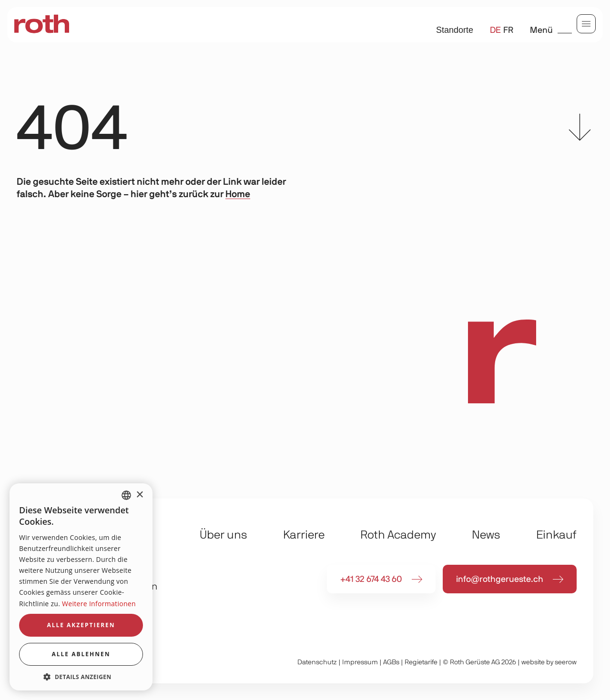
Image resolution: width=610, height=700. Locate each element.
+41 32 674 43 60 (371, 580)
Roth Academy (398, 535)
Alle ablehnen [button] (81, 654)
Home (238, 194)
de (495, 30)
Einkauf (556, 535)
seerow (566, 662)
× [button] (139, 495)
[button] (81, 676)
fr (508, 30)
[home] (42, 25)
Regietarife (421, 662)
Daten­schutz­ (317, 662)
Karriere (304, 535)
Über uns (224, 535)
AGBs (391, 662)
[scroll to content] (580, 130)
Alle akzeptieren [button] (81, 625)
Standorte (455, 30)
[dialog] (81, 587)
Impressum (360, 662)
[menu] (586, 24)
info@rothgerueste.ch (500, 580)
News (486, 535)
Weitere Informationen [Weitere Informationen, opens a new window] (99, 604)
